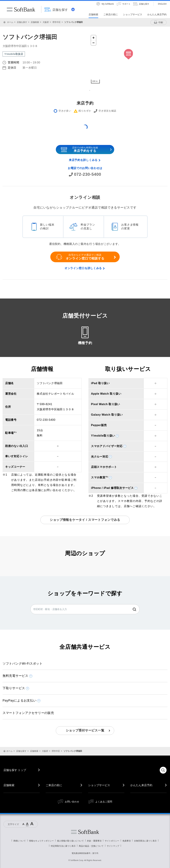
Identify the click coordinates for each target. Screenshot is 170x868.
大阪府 (46, 22)
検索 (134, 609)
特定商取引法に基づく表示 (63, 846)
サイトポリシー (112, 841)
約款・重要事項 (94, 841)
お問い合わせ (72, 802)
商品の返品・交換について (91, 846)
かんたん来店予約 (141, 785)
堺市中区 (56, 22)
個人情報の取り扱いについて (70, 841)
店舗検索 (35, 22)
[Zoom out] (93, 43)
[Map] (128, 59)
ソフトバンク (85, 832)
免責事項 (127, 841)
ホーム (10, 22)
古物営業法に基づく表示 (145, 841)
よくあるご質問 (104, 802)
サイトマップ (113, 846)
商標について (20, 841)
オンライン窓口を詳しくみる (83, 268)
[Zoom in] (93, 38)
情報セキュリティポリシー (41, 841)
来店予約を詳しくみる (83, 160)
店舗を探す (22, 22)
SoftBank (21, 9)
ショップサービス (99, 785)
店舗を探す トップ (15, 770)
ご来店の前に (54, 785)
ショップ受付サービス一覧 (85, 730)
